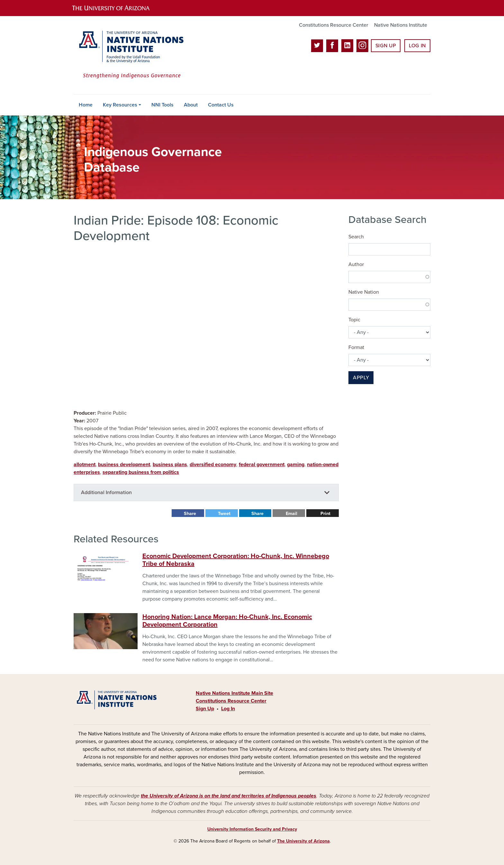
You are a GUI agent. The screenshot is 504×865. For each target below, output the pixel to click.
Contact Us (221, 105)
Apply (361, 378)
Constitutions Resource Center (333, 25)
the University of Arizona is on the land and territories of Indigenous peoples (229, 796)
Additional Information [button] (106, 492)
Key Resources (120, 105)
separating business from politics (141, 472)
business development (124, 465)
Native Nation (364, 292)
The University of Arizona (303, 841)
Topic (354, 320)
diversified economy (213, 465)
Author (356, 264)
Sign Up (386, 46)
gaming (296, 465)
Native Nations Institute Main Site (234, 693)
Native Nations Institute (401, 25)
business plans (170, 465)
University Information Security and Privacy (252, 829)
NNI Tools (162, 105)
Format (356, 347)
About (191, 105)
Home (86, 105)
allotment (85, 465)
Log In (417, 46)
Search (356, 237)
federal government (262, 465)
